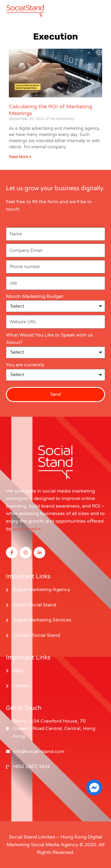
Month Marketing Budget (34, 296)
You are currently (25, 365)
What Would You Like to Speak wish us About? (49, 339)
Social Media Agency (54, 845)
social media (27, 529)
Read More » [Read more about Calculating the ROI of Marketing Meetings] (20, 157)
